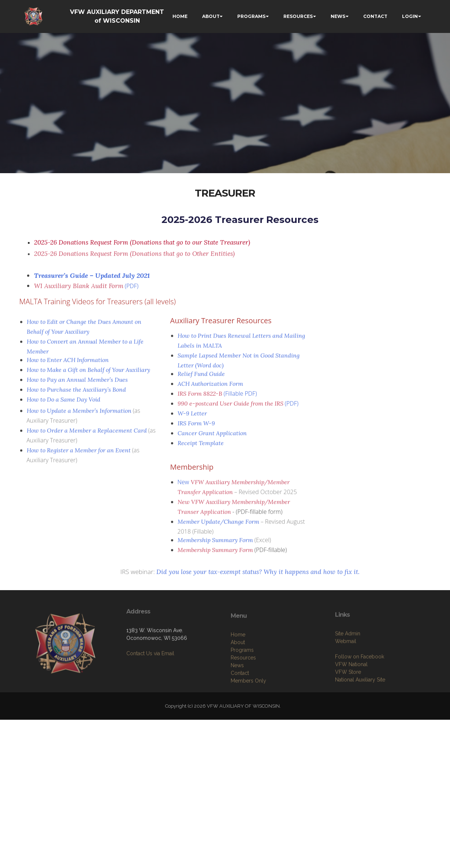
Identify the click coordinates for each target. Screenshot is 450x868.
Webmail (346, 666)
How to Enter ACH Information (68, 363)
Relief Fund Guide (201, 377)
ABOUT (211, 16)
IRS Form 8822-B (200, 397)
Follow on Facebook (360, 682)
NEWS (338, 16)
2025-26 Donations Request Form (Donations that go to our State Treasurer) (142, 242)
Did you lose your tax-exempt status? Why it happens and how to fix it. (258, 575)
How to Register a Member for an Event (79, 457)
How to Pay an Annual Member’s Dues (77, 383)
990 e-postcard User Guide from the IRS (230, 407)
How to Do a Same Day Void (64, 403)
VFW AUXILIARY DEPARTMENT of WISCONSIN (117, 16)
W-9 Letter (192, 417)
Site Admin (348, 659)
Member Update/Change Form (218, 528)
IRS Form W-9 (196, 426)
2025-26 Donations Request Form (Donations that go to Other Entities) (134, 257)
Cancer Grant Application (212, 436)
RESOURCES (298, 16)
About (238, 670)
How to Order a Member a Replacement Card (87, 437)
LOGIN (410, 16)
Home (238, 662)
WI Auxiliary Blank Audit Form (79, 290)
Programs (242, 678)
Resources (243, 685)
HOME (180, 16)
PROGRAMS (251, 16)
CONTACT (375, 16)
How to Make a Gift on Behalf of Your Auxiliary (88, 373)
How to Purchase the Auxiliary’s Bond (76, 393)
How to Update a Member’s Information (79, 417)
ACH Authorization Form (210, 387)
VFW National (351, 689)
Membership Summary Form (215, 543)
